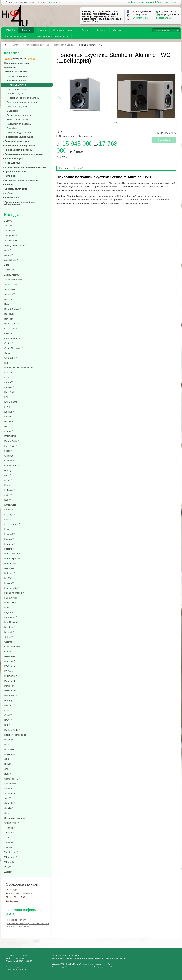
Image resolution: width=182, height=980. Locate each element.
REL (7, 725)
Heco (8, 475)
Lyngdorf (10, 534)
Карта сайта (74, 955)
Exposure (10, 422)
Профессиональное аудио (19, 137)
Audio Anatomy (12, 275)
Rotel (8, 745)
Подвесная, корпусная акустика (23, 98)
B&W (8, 304)
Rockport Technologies (16, 735)
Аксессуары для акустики (20, 133)
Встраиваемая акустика (19, 115)
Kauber (9, 510)
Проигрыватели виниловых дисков (24, 154)
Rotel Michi (10, 749)
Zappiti (8, 872)
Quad (8, 715)
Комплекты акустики (17, 76)
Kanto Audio (11, 505)
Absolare (10, 231)
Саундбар (12, 128)
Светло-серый (67, 136)
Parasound (11, 681)
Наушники (10, 176)
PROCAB (10, 661)
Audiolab (10, 294)
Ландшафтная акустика (19, 124)
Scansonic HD (12, 779)
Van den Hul (11, 852)
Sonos (8, 789)
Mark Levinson (12, 554)
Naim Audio (11, 617)
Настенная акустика (17, 89)
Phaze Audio (11, 691)
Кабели (9, 185)
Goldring (9, 461)
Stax (8, 798)
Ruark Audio (11, 754)
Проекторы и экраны (16, 172)
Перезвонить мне (164, 18)
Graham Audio (12, 466)
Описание (64, 168)
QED (7, 710)
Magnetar (10, 544)
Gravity (8, 470)
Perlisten (10, 686)
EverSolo (9, 417)
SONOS (9, 764)
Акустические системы (17, 72)
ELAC (8, 407)
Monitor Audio (12, 588)
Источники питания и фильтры (21, 180)
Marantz (9, 549)
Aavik (8, 226)
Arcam (9, 255)
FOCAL (9, 431)
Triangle (9, 847)
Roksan (9, 740)
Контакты (101, 30)
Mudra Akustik (12, 598)
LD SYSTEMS (12, 524)
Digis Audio (10, 392)
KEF (8, 500)
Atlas (8, 265)
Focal (8, 451)
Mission (9, 583)
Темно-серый (86, 136)
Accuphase (11, 236)
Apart (8, 250)
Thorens (9, 833)
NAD (8, 608)
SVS (8, 774)
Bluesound (10, 314)
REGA (8, 720)
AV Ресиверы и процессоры (20, 146)
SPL (7, 769)
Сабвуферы (13, 111)
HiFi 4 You (10, 30)
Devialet (9, 387)
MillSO (8, 578)
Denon (9, 382)
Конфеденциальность (116, 958)
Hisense (9, 485)
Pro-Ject (10, 705)
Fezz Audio (11, 446)
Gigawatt (9, 456)
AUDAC (9, 221)
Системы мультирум (16, 189)
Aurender (10, 299)
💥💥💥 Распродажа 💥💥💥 (20, 59)
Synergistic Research (16, 818)
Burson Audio (12, 324)
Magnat (9, 539)
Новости (42, 30)
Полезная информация (17, 36)
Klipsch (9, 519)
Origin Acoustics (13, 647)
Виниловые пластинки (17, 63)
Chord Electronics (14, 348)
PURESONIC (12, 676)
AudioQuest (11, 289)
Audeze (9, 270)
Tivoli (8, 838)
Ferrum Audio (12, 441)
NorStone (10, 627)
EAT (7, 397)
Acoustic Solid (12, 240)
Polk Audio (11, 696)
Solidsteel (10, 784)
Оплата (85, 30)
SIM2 (8, 759)
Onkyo (9, 637)
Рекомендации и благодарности (52, 36)
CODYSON (11, 329)
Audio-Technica (13, 285)
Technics (10, 828)
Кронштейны (12, 198)
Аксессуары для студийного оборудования (20, 203)
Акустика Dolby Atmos (18, 107)
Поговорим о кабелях (16, 920)
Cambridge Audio (14, 338)
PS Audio (10, 671)
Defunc (9, 378)
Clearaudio (11, 358)
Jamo (8, 495)
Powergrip (10, 700)
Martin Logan (12, 559)
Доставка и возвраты (64, 30)
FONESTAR (11, 436)
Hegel (8, 480)
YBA (8, 867)
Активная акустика (16, 94)
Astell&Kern (11, 260)
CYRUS (9, 333)
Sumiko (9, 808)
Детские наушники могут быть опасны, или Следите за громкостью (27, 925)
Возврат (99, 958)
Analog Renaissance (15, 245)
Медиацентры (12, 163)
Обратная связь (140, 18)
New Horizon (12, 622)
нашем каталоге (53, 2)
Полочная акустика (17, 85)
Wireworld (10, 862)
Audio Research (13, 280)
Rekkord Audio (12, 730)
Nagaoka (10, 612)
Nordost (9, 632)
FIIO (8, 426)
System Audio (12, 823)
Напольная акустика (17, 81)
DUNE (8, 373)
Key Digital (11, 515)
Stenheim (10, 803)
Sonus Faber (12, 793)
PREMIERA (11, 656)
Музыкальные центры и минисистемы (25, 167)
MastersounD (12, 563)
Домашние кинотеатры (17, 141)
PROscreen (11, 666)
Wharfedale (11, 857)
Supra (8, 813)
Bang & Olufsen (13, 309)
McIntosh (10, 573)
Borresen (9, 319)
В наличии (10, 68)
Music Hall (10, 603)
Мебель (9, 193)
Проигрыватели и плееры (19, 150)
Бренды (11, 215)
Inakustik (10, 490)
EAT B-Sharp (11, 402)
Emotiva (9, 412)
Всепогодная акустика (18, 120)
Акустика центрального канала (22, 102)
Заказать (164, 140)
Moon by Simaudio (14, 593)
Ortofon (9, 652)
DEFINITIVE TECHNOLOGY (19, 368)
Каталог (26, 30)
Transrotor (10, 842)
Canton (9, 343)
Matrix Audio (11, 568)
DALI (8, 363)
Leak (7, 529)
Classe (8, 353)
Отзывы (117, 30)
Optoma (9, 642)
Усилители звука (14, 159)
